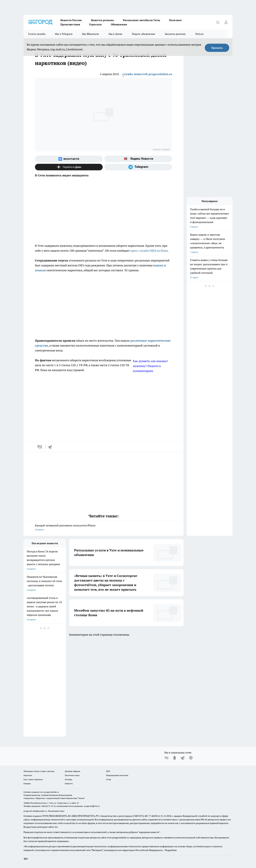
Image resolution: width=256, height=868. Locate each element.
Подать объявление (144, 34)
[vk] (40, 447)
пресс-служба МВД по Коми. (150, 251)
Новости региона (102, 20)
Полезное (176, 20)
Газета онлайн (37, 34)
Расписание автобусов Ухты (141, 20)
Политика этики (72, 775)
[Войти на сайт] (226, 22)
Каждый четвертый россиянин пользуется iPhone (104, 528)
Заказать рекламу (175, 34)
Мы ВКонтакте (91, 34)
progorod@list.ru (92, 806)
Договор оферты (72, 771)
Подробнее (171, 850)
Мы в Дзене (116, 34)
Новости (69, 783)
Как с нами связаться (33, 779)
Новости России (71, 20)
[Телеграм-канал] (138, 167)
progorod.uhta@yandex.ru (36, 811)
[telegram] (51, 447)
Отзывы (68, 779)
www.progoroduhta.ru (49, 792)
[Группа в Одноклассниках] (175, 758)
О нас (109, 779)
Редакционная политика (117, 775)
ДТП (108, 771)
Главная (27, 783)
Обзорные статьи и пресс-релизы (39, 771)
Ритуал (200, 34)
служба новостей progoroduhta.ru (147, 74)
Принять (217, 48)
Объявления (119, 24)
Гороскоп (95, 24)
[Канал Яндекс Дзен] (69, 167)
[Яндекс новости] (138, 159)
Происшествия (70, 24)
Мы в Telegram (64, 34)
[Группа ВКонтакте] (69, 159)
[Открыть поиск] (218, 22)
